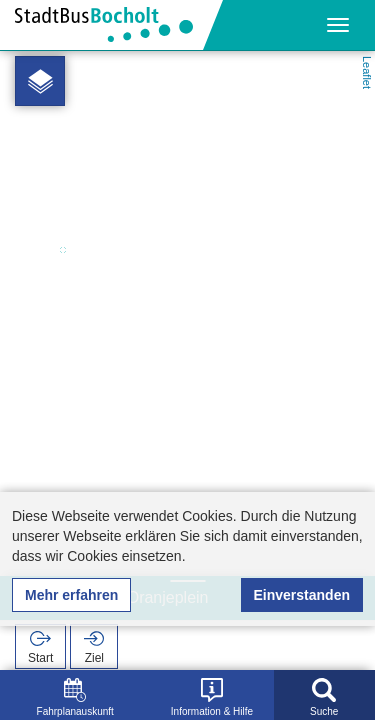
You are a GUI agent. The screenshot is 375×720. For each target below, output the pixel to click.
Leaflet (367, 72)
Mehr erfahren (71, 595)
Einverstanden (302, 595)
